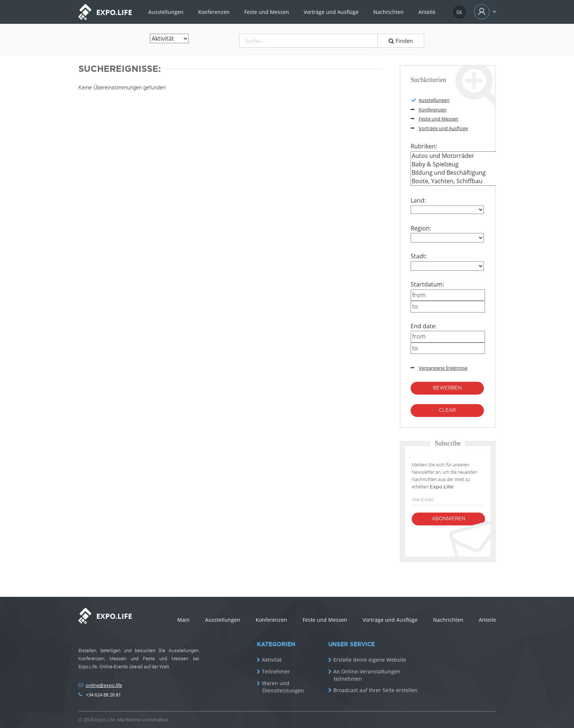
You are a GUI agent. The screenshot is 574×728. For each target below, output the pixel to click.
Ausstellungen (166, 12)
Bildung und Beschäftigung (484, 173)
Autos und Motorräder (484, 156)
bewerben (447, 388)
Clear (447, 411)
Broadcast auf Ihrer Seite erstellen (375, 690)
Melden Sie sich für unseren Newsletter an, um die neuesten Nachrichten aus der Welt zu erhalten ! (445, 476)
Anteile (427, 12)
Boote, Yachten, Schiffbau (484, 181)
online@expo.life (104, 685)
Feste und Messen (267, 12)
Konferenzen (214, 12)
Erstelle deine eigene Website (370, 660)
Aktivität (272, 660)
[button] (483, 12)
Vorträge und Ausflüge (331, 12)
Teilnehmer (276, 672)
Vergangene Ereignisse (443, 368)
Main (184, 620)
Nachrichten (388, 12)
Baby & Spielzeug (484, 164)
